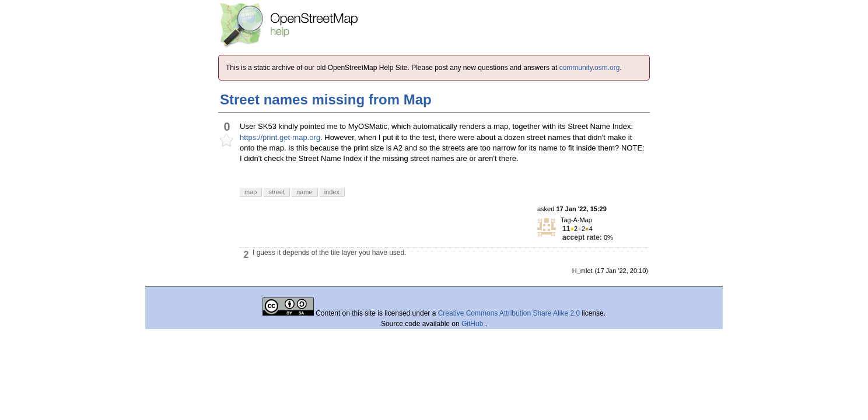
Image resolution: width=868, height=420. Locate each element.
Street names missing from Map (326, 99)
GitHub (473, 324)
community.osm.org (590, 68)
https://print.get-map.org (280, 137)
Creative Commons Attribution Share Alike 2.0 (509, 313)
